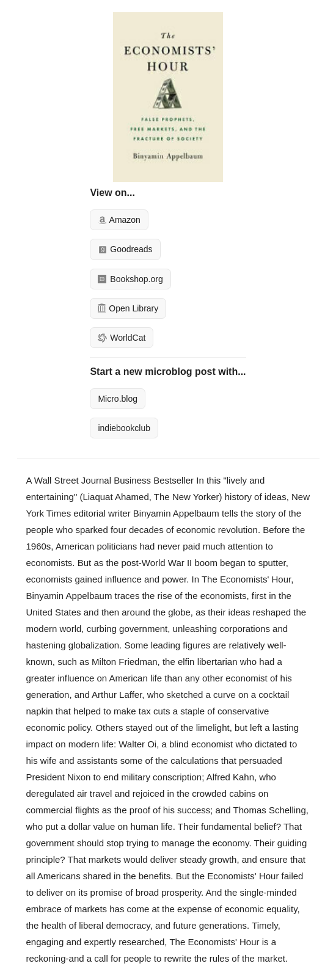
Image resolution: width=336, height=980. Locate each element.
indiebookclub (124, 428)
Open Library (128, 308)
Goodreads (125, 249)
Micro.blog (118, 399)
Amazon (119, 220)
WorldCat (122, 338)
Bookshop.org (130, 279)
